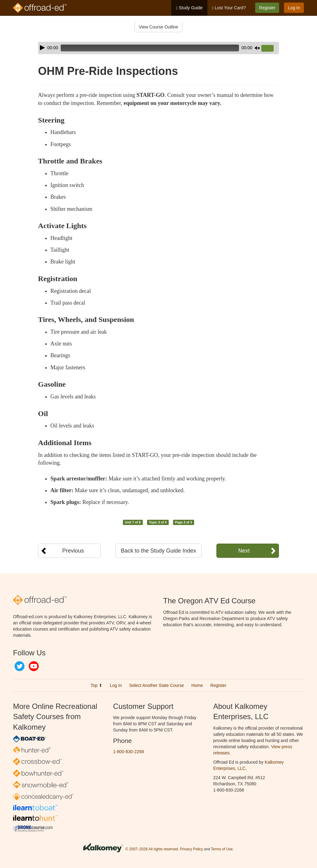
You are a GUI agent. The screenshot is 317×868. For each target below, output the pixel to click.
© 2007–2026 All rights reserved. (152, 849)
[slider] (150, 48)
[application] (158, 48)
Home (197, 685)
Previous (73, 551)
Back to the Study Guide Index (158, 551)
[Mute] (257, 48)
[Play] (42, 48)
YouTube (34, 666)
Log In (294, 8)
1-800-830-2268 (128, 752)
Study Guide (189, 8)
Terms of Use (222, 849)
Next (244, 551)
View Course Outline (158, 27)
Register (267, 8)
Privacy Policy (191, 849)
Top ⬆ (96, 685)
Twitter (20, 666)
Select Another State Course (157, 685)
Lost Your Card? (229, 8)
